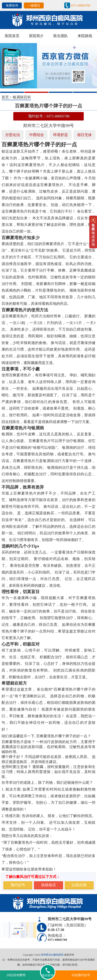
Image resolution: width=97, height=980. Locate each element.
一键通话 (34, 5)
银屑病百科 (22, 97)
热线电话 (48, 885)
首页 (5, 97)
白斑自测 (79, 885)
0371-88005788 (81, 5)
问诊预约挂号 (81, 975)
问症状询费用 (16, 975)
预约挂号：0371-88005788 (49, 116)
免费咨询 (12, 5)
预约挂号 (18, 885)
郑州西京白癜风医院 (52, 955)
